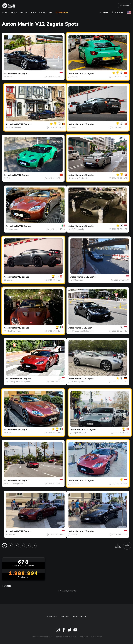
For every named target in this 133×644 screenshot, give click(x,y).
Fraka (9, 433)
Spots (14, 13)
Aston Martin (10, 73)
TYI (8, 178)
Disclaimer (97, 637)
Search (124, 6)
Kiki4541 (12, 534)
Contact (65, 617)
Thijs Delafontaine (14, 331)
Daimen (10, 280)
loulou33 (75, 484)
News (5, 13)
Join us (24, 13)
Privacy (84, 637)
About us (52, 617)
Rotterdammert (15, 127)
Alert (104, 13)
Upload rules (46, 13)
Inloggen (118, 13)
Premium (62, 13)
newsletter (79, 617)
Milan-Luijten (78, 280)
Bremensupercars (78, 382)
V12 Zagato (23, 73)
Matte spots (14, 229)
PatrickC (75, 77)
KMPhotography (78, 229)
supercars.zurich (80, 433)
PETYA (10, 77)
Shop (33, 13)
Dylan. (74, 127)
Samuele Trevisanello (80, 178)
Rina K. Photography (15, 484)
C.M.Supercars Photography (82, 331)
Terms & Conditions (66, 637)
